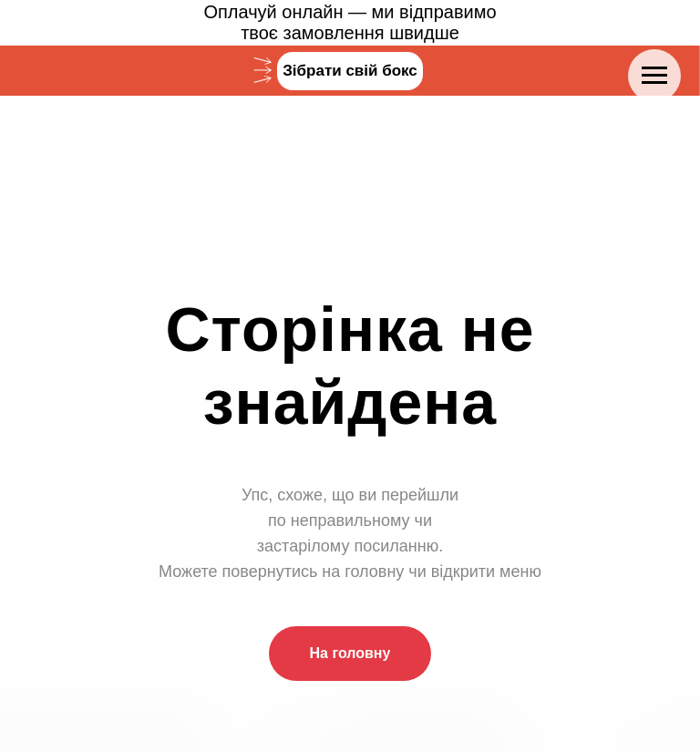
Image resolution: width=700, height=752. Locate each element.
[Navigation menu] (654, 76)
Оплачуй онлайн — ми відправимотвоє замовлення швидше (350, 22)
